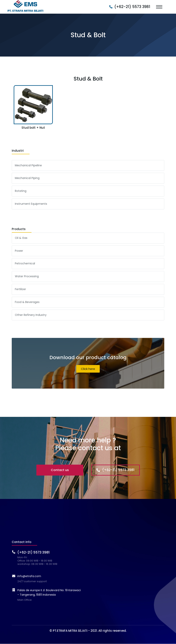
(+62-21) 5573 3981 (132, 7)
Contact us (60, 470)
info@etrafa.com (29, 576)
